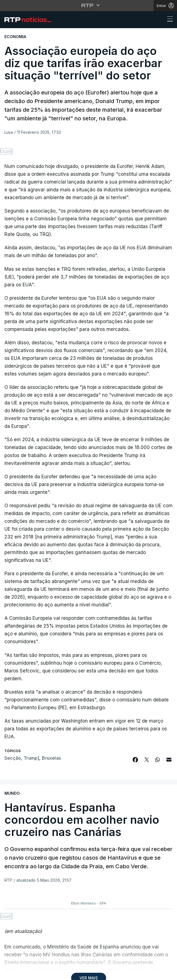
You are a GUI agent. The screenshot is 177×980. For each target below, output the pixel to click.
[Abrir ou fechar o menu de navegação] (168, 20)
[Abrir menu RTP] (88, 5)
